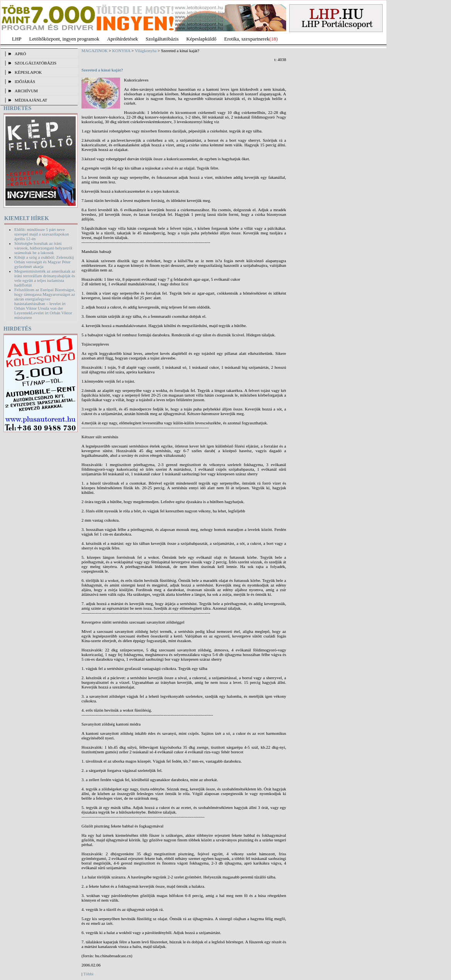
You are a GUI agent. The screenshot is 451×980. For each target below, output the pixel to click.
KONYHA (121, 51)
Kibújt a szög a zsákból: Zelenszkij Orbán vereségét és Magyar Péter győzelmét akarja (44, 262)
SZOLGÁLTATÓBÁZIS (36, 63)
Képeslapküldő (202, 39)
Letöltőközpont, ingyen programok (64, 39)
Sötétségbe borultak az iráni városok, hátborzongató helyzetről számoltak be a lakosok (43, 248)
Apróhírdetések (122, 39)
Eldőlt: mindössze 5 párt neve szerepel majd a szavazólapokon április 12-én (42, 234)
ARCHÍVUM (26, 91)
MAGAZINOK (95, 51)
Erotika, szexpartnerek (247, 39)
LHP (17, 39)
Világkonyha (146, 51)
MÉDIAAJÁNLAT (31, 100)
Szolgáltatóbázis (162, 39)
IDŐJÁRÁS (25, 81)
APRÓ (20, 54)
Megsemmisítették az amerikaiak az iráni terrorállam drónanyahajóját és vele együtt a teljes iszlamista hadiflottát (45, 278)
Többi (88, 974)
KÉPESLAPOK (28, 72)
